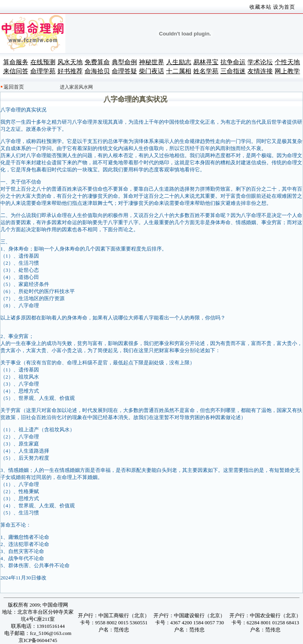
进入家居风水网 (76, 87)
